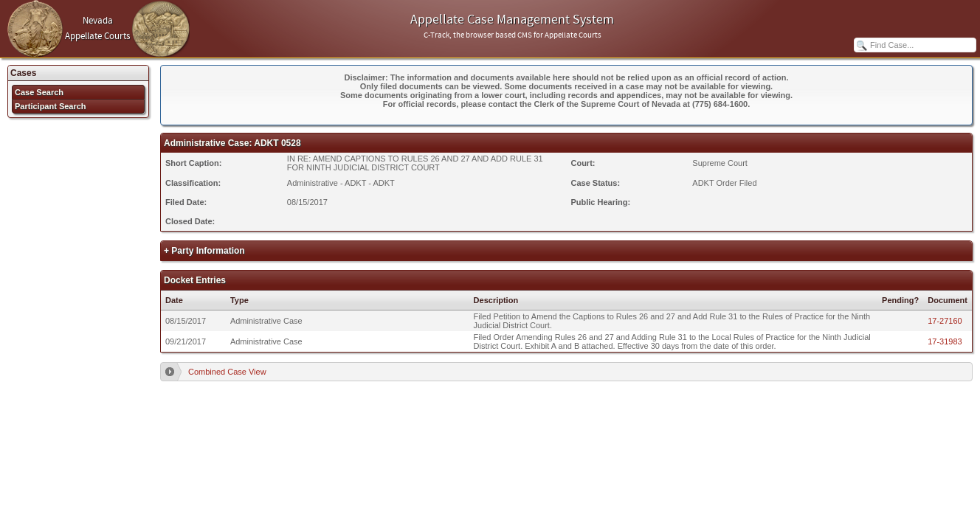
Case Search (39, 92)
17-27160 (945, 321)
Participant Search (51, 106)
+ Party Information (204, 251)
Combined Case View (227, 372)
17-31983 (945, 341)
